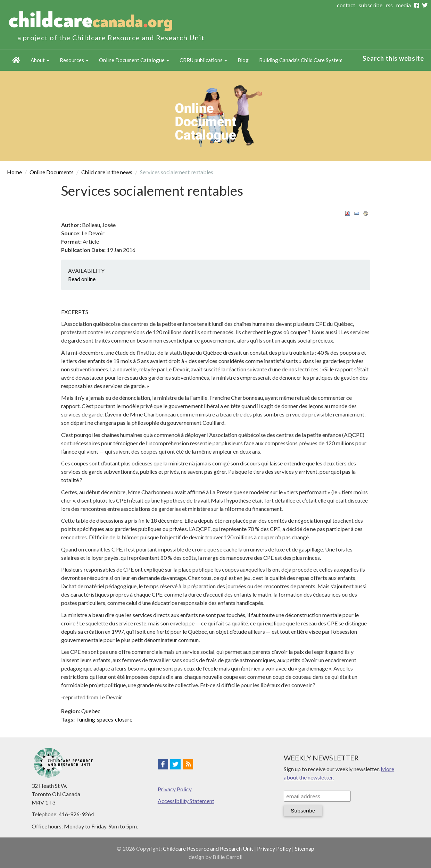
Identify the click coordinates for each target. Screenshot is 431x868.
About (40, 60)
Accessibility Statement (186, 801)
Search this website (393, 58)
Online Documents (52, 172)
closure (124, 719)
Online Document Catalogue (134, 60)
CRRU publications (203, 60)
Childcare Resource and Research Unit (208, 848)
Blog (243, 60)
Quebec (91, 711)
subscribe (371, 5)
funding (86, 719)
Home (16, 60)
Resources (74, 60)
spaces (105, 719)
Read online (82, 279)
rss (389, 5)
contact (346, 5)
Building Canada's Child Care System (301, 60)
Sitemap (305, 848)
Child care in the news (107, 172)
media (404, 5)
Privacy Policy (175, 789)
